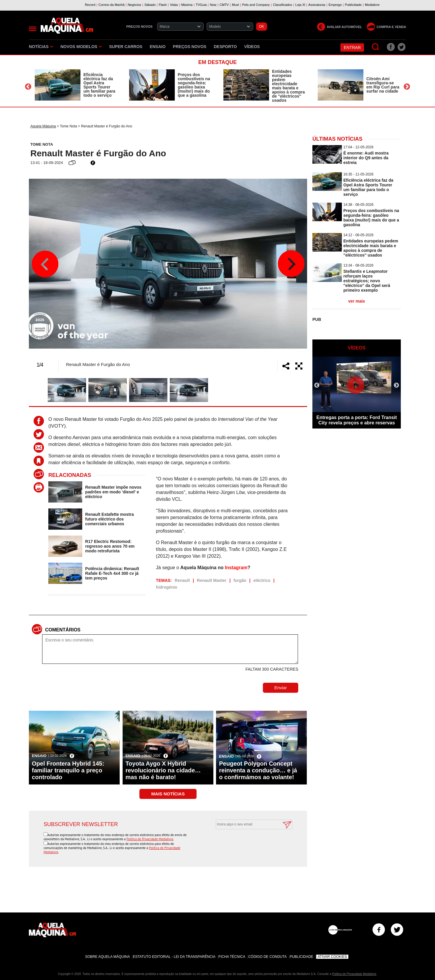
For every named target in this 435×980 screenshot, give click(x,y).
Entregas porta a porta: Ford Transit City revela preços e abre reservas (357, 420)
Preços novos (190, 47)
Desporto (225, 47)
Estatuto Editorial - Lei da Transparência (174, 957)
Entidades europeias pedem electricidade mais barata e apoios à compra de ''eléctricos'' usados (288, 86)
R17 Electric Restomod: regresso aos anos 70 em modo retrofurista (110, 546)
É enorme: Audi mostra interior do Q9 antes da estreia (366, 158)
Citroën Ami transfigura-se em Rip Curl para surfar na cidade (383, 85)
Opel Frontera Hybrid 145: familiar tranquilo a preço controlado (68, 770)
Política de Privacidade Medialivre (150, 839)
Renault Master (212, 580)
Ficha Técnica (232, 957)
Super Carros (126, 47)
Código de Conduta (267, 957)
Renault (182, 580)
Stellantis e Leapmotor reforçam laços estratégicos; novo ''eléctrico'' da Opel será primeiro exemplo (367, 281)
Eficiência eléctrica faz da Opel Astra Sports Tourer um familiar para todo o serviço (99, 85)
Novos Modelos (81, 47)
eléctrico (262, 580)
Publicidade (301, 957)
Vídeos (252, 47)
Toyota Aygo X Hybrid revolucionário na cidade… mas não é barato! (163, 770)
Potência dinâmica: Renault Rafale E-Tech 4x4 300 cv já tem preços (112, 573)
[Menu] (33, 29)
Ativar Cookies (332, 957)
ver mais (357, 301)
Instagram (236, 568)
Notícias (41, 47)
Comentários (63, 630)
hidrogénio (167, 587)
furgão (240, 580)
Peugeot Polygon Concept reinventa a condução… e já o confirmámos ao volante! (258, 770)
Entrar (352, 47)
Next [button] (407, 87)
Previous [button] (28, 87)
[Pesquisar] (376, 47)
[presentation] (248, 844)
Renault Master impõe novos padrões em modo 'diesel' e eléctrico (113, 492)
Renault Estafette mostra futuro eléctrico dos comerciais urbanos (109, 519)
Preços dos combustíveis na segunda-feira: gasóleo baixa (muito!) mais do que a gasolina (194, 85)
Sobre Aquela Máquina (108, 957)
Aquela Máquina (43, 126)
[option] (76, 85)
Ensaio (158, 47)
